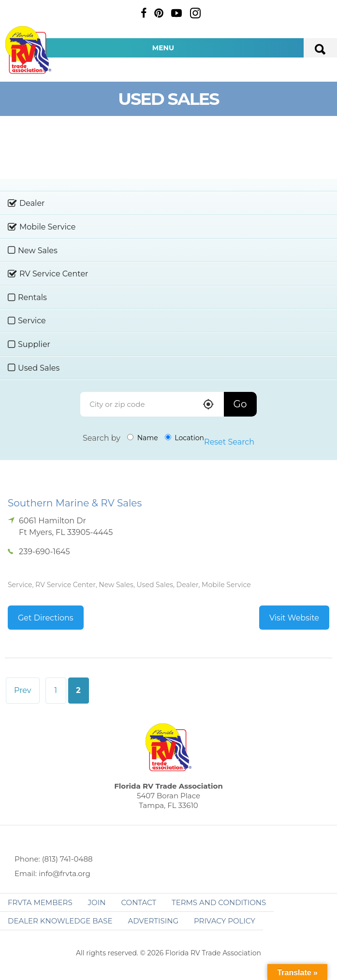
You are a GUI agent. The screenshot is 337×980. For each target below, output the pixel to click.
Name (143, 438)
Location (184, 438)
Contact (139, 902)
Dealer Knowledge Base (60, 921)
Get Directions (46, 618)
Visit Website (294, 618)
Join (97, 902)
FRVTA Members (40, 902)
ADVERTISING (153, 921)
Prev (23, 690)
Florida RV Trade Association (28, 50)
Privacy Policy (225, 921)
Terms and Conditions (219, 902)
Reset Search (229, 442)
